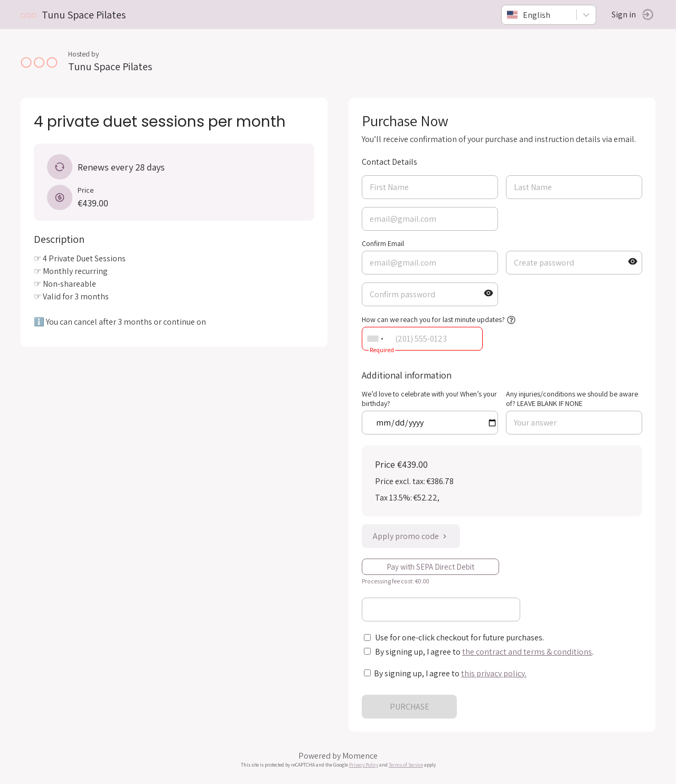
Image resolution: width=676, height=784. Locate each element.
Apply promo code (411, 536)
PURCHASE (410, 707)
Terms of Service (406, 765)
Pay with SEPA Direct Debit (430, 567)
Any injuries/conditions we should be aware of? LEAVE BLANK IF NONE (572, 399)
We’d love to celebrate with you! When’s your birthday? (429, 399)
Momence (360, 756)
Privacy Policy (364, 765)
